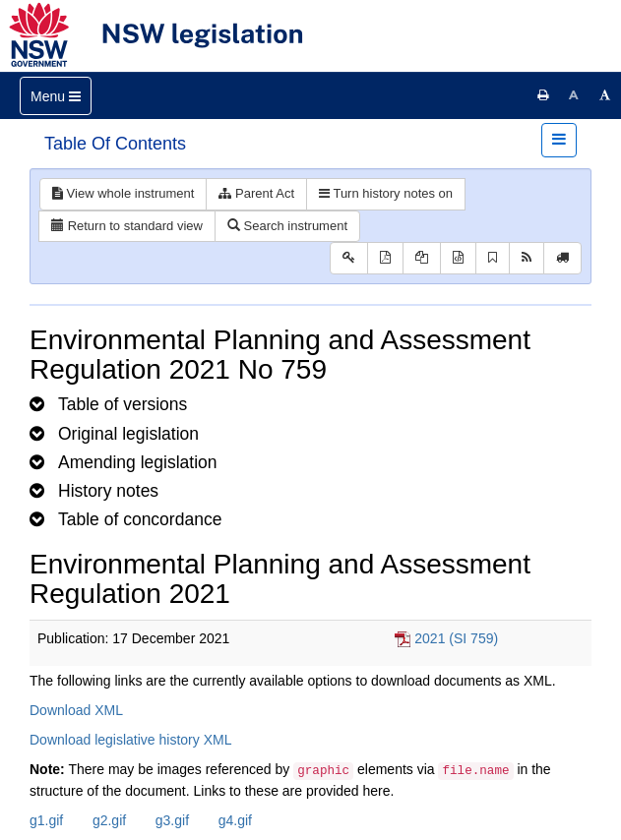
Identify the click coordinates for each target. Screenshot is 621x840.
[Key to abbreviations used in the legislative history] (349, 258)
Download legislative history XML (130, 740)
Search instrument (287, 226)
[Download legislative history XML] (458, 258)
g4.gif (235, 820)
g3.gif (172, 820)
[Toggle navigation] (56, 96)
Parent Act (256, 193)
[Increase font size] (605, 95)
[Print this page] (543, 95)
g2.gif (109, 820)
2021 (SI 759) (456, 638)
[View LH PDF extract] (422, 258)
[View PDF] (385, 258)
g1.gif (46, 820)
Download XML (76, 710)
